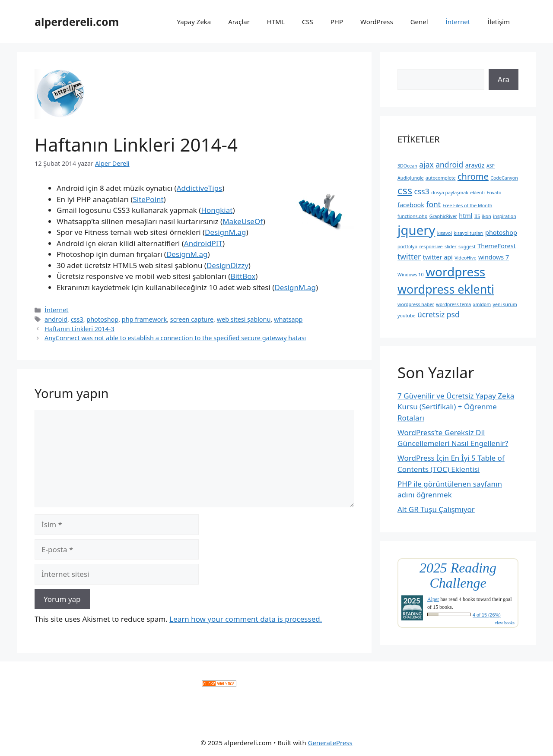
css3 (77, 319)
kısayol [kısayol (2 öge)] (445, 233)
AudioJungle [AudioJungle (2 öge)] (411, 178)
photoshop (102, 319)
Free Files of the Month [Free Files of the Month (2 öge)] (468, 206)
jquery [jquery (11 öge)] (416, 230)
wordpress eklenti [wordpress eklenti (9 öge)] (446, 289)
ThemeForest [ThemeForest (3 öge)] (497, 246)
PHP (337, 22)
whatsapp (288, 319)
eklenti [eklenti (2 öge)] (477, 193)
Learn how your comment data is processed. (246, 619)
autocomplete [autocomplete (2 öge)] (441, 178)
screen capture (192, 319)
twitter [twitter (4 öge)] (409, 256)
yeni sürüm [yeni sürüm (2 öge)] (505, 304)
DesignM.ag (225, 232)
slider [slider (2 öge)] (451, 247)
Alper (433, 599)
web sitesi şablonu (244, 319)
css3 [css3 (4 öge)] (422, 191)
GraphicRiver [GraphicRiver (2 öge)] (443, 216)
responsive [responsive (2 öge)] (431, 247)
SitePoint (148, 199)
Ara (504, 79)
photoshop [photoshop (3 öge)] (501, 232)
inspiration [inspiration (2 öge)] (505, 216)
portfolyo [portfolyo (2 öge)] (407, 247)
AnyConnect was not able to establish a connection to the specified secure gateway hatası (175, 338)
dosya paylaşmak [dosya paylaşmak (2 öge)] (450, 193)
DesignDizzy (227, 265)
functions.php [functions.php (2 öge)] (412, 216)
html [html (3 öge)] (466, 216)
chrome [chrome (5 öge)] (473, 176)
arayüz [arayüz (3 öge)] (475, 165)
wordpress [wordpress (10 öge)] (455, 272)
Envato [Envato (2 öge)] (494, 193)
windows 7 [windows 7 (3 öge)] (494, 257)
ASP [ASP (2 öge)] (491, 166)
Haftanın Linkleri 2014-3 (79, 329)
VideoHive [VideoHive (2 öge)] (465, 258)
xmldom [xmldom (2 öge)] (482, 304)
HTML (276, 22)
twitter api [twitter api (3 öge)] (438, 257)
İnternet (458, 22)
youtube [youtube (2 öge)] (406, 316)
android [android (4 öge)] (449, 164)
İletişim (499, 22)
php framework (144, 319)
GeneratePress (330, 743)
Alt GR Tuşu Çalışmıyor (436, 509)
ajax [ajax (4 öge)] (426, 164)
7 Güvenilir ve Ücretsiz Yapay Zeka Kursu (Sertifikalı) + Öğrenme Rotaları (456, 407)
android (56, 319)
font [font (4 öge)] (433, 204)
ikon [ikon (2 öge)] (486, 216)
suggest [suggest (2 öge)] (467, 247)
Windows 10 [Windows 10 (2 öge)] (410, 275)
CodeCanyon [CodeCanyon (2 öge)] (504, 178)
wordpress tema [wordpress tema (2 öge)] (453, 304)
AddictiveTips (200, 188)
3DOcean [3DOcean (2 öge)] (407, 166)
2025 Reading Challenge (458, 576)
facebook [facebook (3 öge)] (411, 205)
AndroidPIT (203, 243)
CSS (308, 22)
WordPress (377, 22)
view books (505, 623)
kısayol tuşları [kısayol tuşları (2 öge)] (468, 233)
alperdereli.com (77, 22)
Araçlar (239, 22)
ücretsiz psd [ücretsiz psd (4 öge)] (439, 314)
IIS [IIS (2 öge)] (477, 216)
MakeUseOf (243, 221)
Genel (419, 22)
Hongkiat (217, 210)
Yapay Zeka (194, 22)
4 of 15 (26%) (487, 615)
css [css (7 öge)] (405, 190)
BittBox (243, 276)
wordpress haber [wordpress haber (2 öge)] (416, 304)
